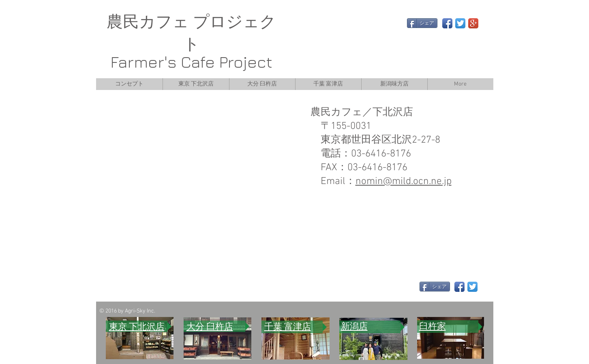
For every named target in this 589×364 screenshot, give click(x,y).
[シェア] (422, 23)
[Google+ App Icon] (473, 23)
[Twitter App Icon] (460, 23)
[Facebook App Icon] (447, 23)
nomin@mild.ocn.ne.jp (404, 182)
